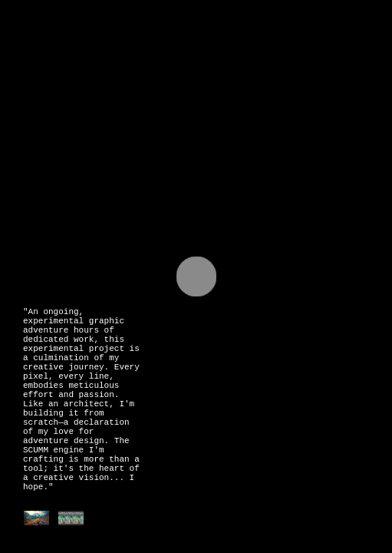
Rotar (141, 91)
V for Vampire (288, 100)
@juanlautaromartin (103, 62)
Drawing (50, 91)
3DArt (190, 91)
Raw (99, 91)
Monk (236, 91)
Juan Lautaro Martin (128, 33)
